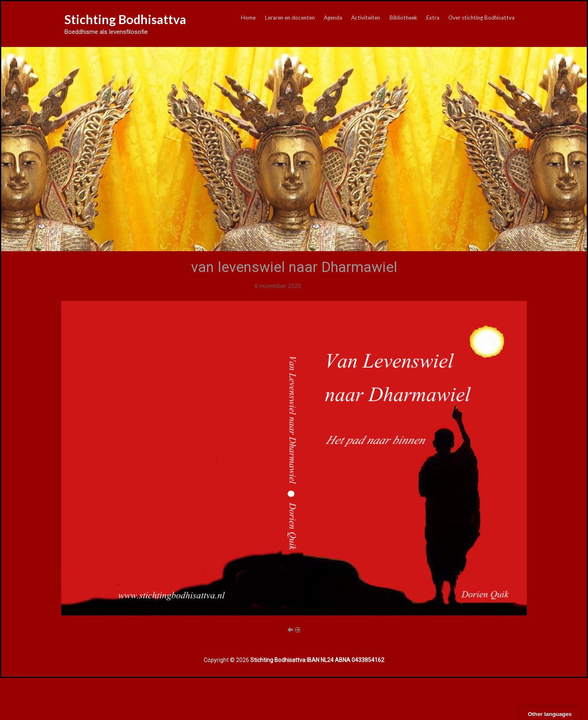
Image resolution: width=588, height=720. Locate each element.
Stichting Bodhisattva (125, 19)
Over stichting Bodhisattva (481, 18)
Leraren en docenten (290, 18)
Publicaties (316, 286)
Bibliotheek (403, 18)
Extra (433, 18)
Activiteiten (366, 18)
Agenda (333, 18)
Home (248, 18)
